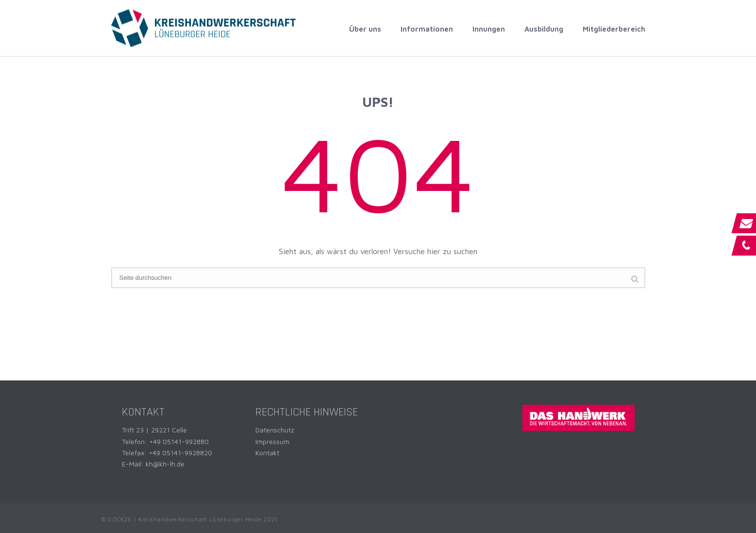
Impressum (272, 441)
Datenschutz (275, 430)
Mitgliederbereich (614, 29)
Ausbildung (544, 29)
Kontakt (267, 453)
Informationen (427, 29)
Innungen (489, 29)
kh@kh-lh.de (165, 464)
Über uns (365, 29)
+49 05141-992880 (179, 441)
